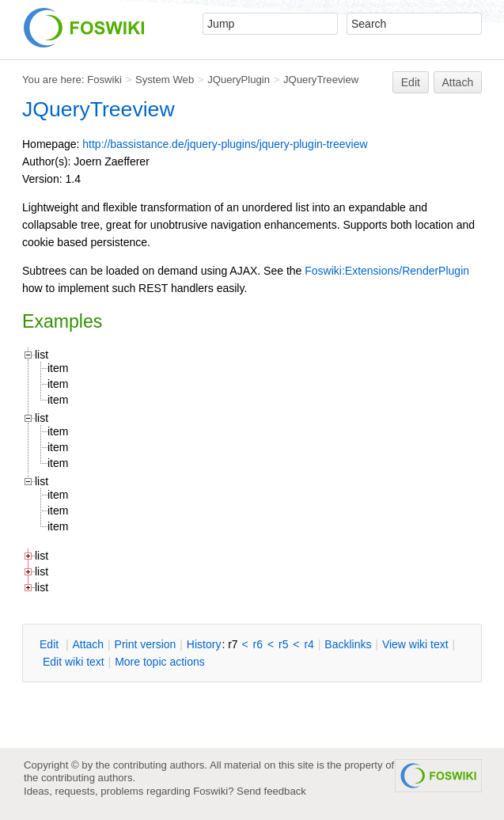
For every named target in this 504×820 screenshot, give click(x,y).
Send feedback (271, 791)
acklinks (348, 644)
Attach (458, 82)
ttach (88, 644)
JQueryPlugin (239, 80)
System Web (165, 80)
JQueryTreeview (321, 80)
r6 (258, 644)
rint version (146, 644)
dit (51, 644)
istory (204, 644)
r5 (283, 644)
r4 (309, 644)
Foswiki (104, 80)
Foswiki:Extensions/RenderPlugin (387, 271)
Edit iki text (74, 662)
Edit (411, 82)
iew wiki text (415, 644)
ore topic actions (160, 662)
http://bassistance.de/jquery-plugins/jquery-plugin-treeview (225, 144)
